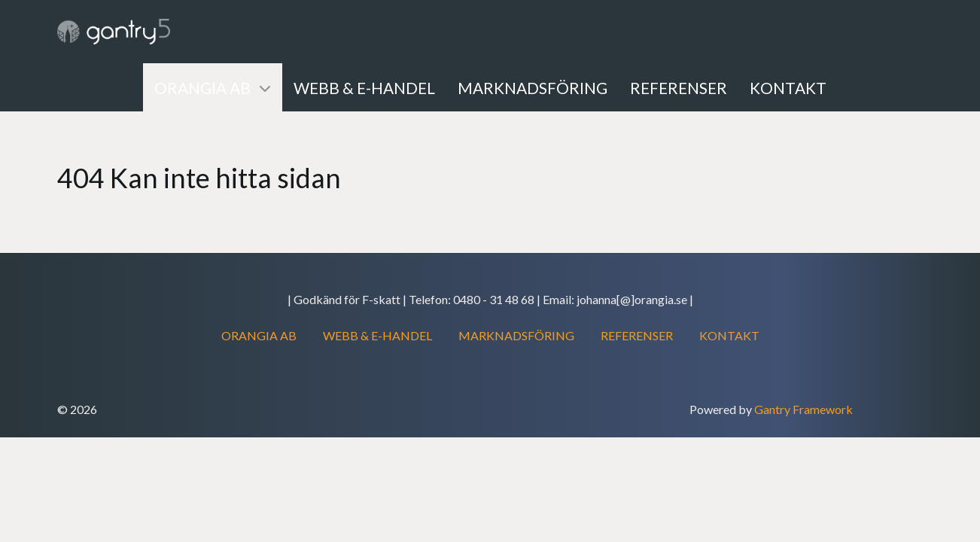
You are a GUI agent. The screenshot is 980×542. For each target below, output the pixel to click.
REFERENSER (637, 335)
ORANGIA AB (259, 335)
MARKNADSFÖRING (516, 335)
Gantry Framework (803, 409)
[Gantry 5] (114, 32)
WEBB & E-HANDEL (377, 335)
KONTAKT (729, 335)
